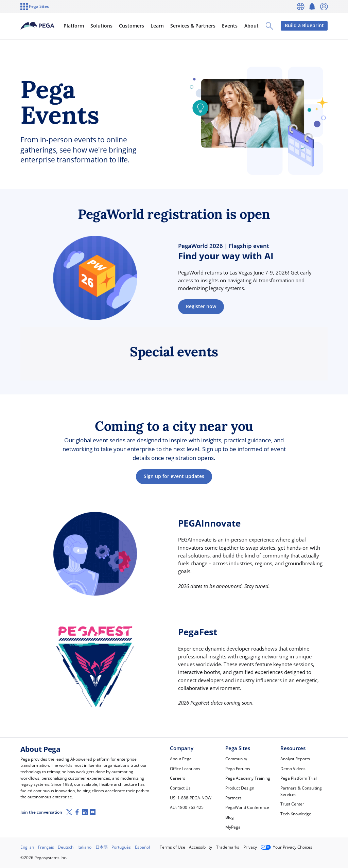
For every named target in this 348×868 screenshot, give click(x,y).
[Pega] (43, 26)
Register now (201, 306)
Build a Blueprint (304, 25)
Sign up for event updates (174, 476)
